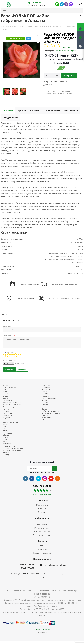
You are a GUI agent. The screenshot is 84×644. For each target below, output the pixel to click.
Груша (5, 396)
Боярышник (7, 433)
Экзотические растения (12, 450)
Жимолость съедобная (51, 413)
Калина (5, 437)
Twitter (38, 479)
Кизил (5, 426)
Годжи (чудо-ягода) (10, 422)
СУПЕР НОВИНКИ (9, 387)
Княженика (47, 387)
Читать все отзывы (42, 495)
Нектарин (46, 407)
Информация (42, 518)
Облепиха (7, 435)
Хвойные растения (10, 400)
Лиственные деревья (11, 407)
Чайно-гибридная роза (66, 51)
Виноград (46, 389)
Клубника (6, 389)
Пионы (5, 398)
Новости (42, 508)
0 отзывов (66, 46)
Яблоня (5, 394)
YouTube (51, 479)
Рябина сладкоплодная (51, 411)
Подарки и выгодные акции (30, 284)
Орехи (45, 409)
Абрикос (45, 400)
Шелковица (47, 420)
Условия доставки (42, 531)
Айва (4, 429)
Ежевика (6, 411)
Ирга (5, 442)
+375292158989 (27, 565)
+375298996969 (27, 568)
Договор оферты (42, 629)
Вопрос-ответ (42, 549)
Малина (6, 409)
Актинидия (46, 418)
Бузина (5, 439)
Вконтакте (25, 479)
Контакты (42, 512)
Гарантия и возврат (42, 535)
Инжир (45, 405)
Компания (42, 500)
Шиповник (7, 444)
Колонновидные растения (13, 448)
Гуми (5, 424)
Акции (5, 385)
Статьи (42, 546)
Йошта (45, 416)
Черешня (46, 396)
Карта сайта (42, 632)
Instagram (45, 479)
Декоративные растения (12, 402)
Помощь (42, 541)
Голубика (6, 418)
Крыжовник (7, 416)
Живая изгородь (9, 446)
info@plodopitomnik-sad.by (56, 565)
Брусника (46, 385)
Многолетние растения (12, 405)
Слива (44, 392)
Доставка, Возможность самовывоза (64, 284)
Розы (5, 392)
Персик (45, 402)
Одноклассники (57, 479)
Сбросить (22, 369)
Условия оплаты (42, 528)
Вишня (45, 394)
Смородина (7, 413)
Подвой (6, 453)
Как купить (42, 524)
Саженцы (6, 455)
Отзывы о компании (42, 553)
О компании (42, 505)
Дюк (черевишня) (49, 398)
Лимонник (7, 431)
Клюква (6, 420)
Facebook (32, 479)
